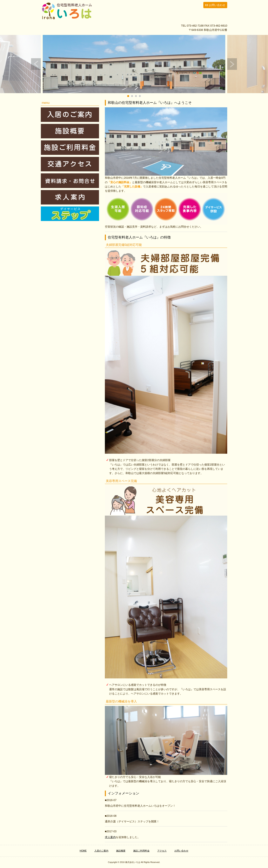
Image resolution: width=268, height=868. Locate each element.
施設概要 (121, 851)
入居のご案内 (101, 851)
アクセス (162, 851)
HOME (83, 851)
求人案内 (110, 837)
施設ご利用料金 (141, 851)
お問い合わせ (217, 5)
